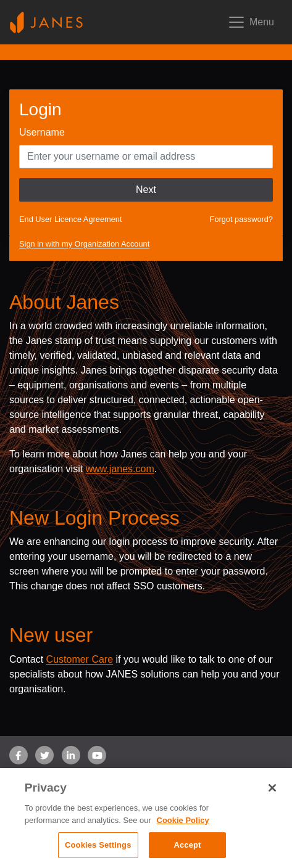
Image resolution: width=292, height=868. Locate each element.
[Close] (272, 788)
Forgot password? (241, 219)
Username (42, 132)
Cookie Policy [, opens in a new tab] (183, 820)
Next (146, 190)
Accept (187, 845)
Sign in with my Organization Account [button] (84, 244)
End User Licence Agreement (70, 219)
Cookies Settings (98, 845)
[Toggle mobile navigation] (251, 22)
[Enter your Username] (146, 157)
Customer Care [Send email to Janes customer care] (80, 659)
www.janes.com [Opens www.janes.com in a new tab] (120, 469)
